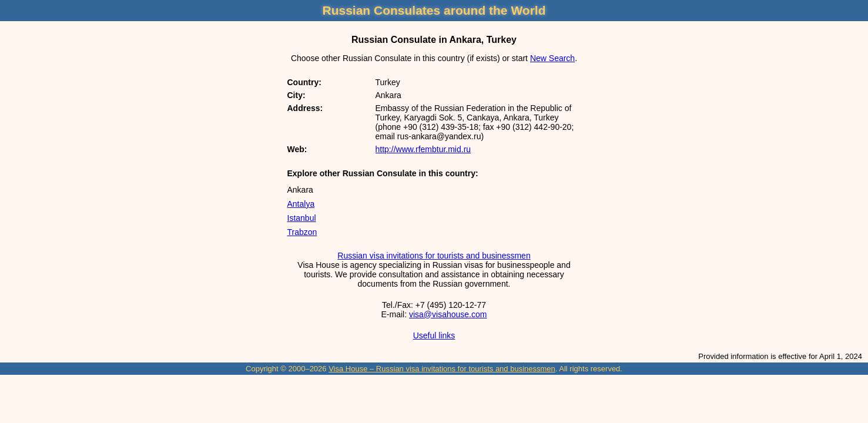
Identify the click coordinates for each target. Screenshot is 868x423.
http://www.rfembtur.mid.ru (423, 149)
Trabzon (302, 232)
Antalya (301, 204)
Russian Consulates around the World (434, 10)
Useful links (434, 335)
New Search (552, 58)
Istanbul (302, 218)
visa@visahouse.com (448, 314)
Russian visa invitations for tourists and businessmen (434, 256)
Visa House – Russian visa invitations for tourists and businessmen (442, 369)
